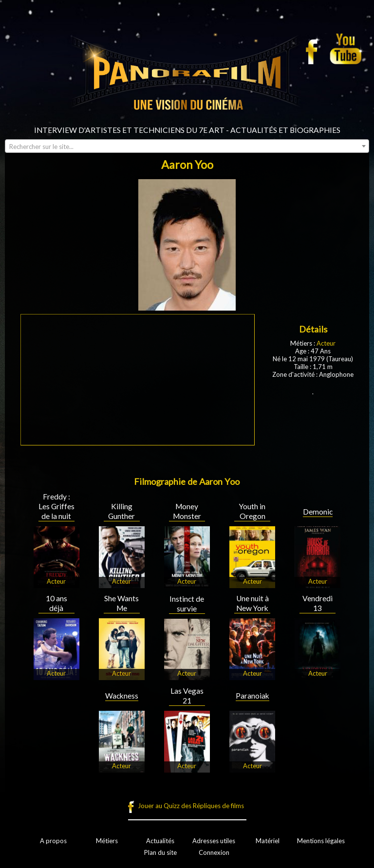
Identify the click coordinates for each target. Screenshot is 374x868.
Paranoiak (252, 696)
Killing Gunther (122, 511)
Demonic (318, 512)
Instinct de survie (187, 604)
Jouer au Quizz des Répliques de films (191, 806)
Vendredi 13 (318, 603)
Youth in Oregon (252, 511)
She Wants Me (122, 603)
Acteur (326, 343)
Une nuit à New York (252, 603)
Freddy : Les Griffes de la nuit (56, 506)
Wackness (122, 696)
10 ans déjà (56, 603)
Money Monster (187, 511)
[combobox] (187, 146)
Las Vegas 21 (187, 696)
